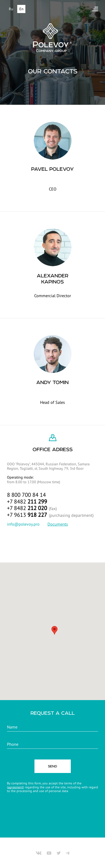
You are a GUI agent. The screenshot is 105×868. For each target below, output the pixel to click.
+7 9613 (27, 515)
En (21, 9)
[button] (54, 630)
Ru (11, 9)
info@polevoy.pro (23, 524)
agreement (15, 787)
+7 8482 (27, 502)
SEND (52, 766)
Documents (58, 524)
